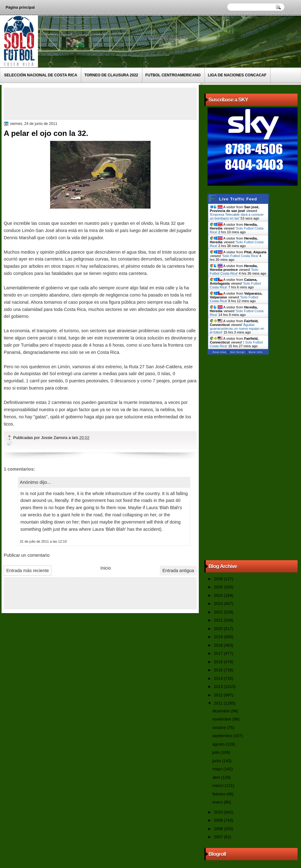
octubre (219, 728)
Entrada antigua (178, 571)
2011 (219, 703)
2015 (219, 670)
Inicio (106, 568)
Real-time (219, 352)
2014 (219, 678)
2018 (219, 645)
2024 (219, 595)
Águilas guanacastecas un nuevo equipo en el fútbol (237, 328)
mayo (218, 769)
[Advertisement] (119, 103)
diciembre (222, 711)
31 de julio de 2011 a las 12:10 (43, 541)
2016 (219, 662)
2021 (219, 620)
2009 (219, 820)
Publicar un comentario (27, 555)
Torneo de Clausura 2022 (111, 75)
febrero (219, 794)
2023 (219, 604)
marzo (218, 785)
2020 (219, 629)
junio (217, 761)
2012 (219, 695)
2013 (219, 687)
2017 (219, 653)
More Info (256, 352)
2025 (219, 587)
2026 (219, 579)
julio (216, 752)
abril (217, 777)
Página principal (20, 8)
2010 (219, 812)
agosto (219, 744)
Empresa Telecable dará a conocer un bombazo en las (237, 216)
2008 (219, 829)
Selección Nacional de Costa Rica (41, 75)
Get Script (238, 352)
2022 (219, 612)
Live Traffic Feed (238, 199)
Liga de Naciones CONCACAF (237, 75)
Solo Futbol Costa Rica (240, 256)
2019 (219, 637)
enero (218, 802)
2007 (219, 837)
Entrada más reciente (28, 571)
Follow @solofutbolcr (166, 37)
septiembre (223, 736)
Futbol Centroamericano (173, 75)
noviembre (222, 719)
